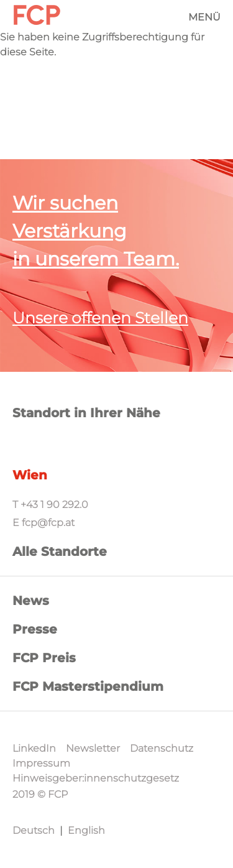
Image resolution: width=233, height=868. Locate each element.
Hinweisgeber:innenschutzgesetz (96, 778)
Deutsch (34, 830)
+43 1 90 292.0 (54, 505)
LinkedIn (34, 748)
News (31, 601)
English (86, 830)
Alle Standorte (60, 552)
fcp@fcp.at (48, 523)
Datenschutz (162, 748)
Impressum (41, 763)
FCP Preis (44, 658)
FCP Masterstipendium (88, 686)
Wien (30, 475)
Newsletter (93, 748)
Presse (35, 629)
